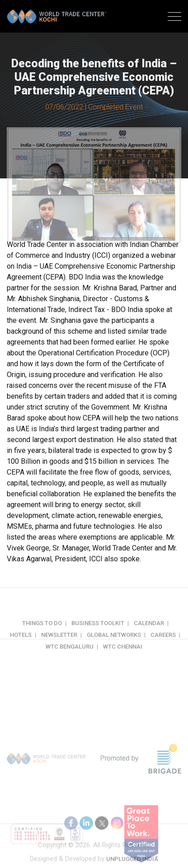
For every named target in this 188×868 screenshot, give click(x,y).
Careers (163, 643)
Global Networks (114, 643)
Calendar (149, 631)
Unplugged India (132, 862)
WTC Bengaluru (70, 655)
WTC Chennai (123, 655)
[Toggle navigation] (174, 18)
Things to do (42, 631)
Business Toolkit (98, 631)
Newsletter (59, 643)
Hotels (21, 643)
